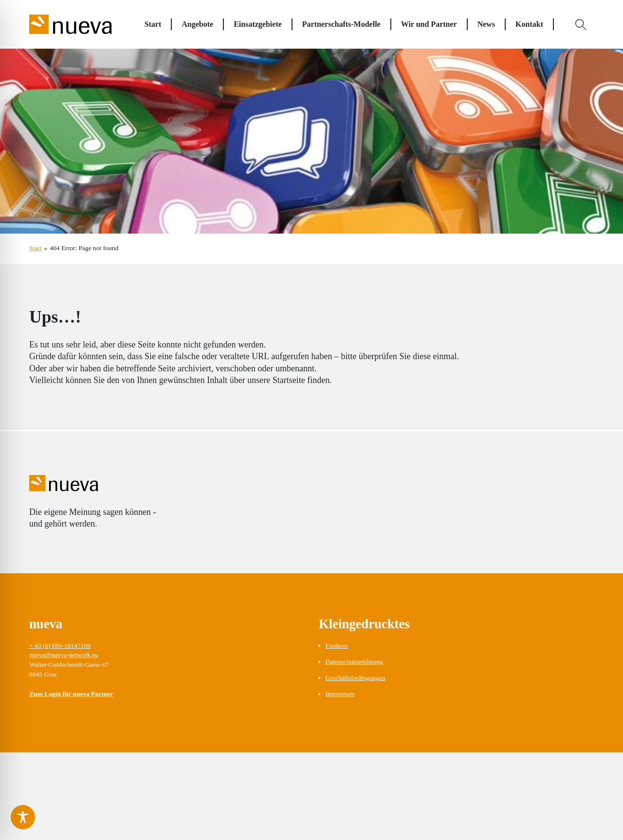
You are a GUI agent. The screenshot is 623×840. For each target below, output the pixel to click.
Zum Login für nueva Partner (71, 694)
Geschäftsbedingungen (356, 678)
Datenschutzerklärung (354, 662)
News (486, 24)
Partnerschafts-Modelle (341, 24)
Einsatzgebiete (258, 24)
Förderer (337, 646)
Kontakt (529, 24)
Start (153, 24)
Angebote (197, 24)
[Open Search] (581, 24)
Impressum (340, 694)
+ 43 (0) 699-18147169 (60, 646)
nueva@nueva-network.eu (64, 655)
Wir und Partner (429, 24)
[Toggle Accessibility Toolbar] (23, 817)
